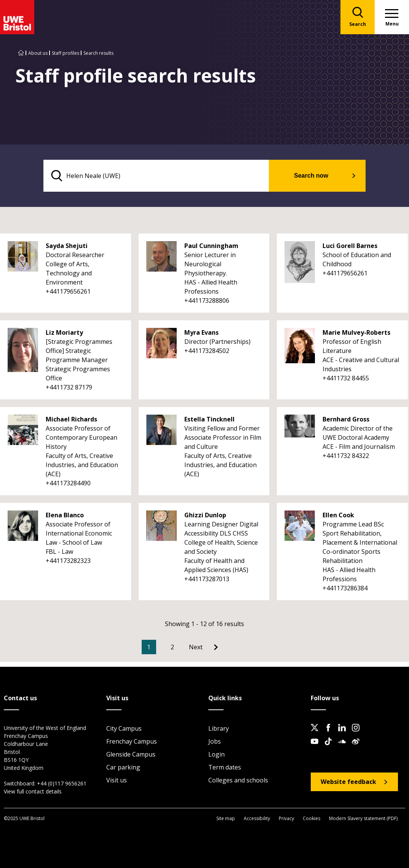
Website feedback (348, 782)
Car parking (123, 767)
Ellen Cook (338, 515)
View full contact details (33, 791)
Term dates (225, 767)
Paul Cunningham (211, 246)
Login (216, 754)
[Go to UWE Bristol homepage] (21, 53)
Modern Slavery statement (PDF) (363, 818)
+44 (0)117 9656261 (62, 783)
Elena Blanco (65, 515)
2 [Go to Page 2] (172, 647)
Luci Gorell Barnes (350, 246)
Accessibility (257, 818)
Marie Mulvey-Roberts (356, 332)
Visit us (117, 780)
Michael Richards (71, 419)
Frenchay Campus (132, 741)
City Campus (124, 728)
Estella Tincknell (209, 419)
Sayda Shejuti (67, 246)
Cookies (312, 818)
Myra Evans (201, 332)
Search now (311, 176)
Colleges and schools (238, 780)
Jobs (215, 741)
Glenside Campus (131, 754)
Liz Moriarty (64, 332)
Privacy (286, 818)
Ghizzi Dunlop (205, 515)
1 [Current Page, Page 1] (149, 647)
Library (219, 728)
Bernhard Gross (346, 419)
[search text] (156, 176)
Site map (226, 818)
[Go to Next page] (203, 647)
